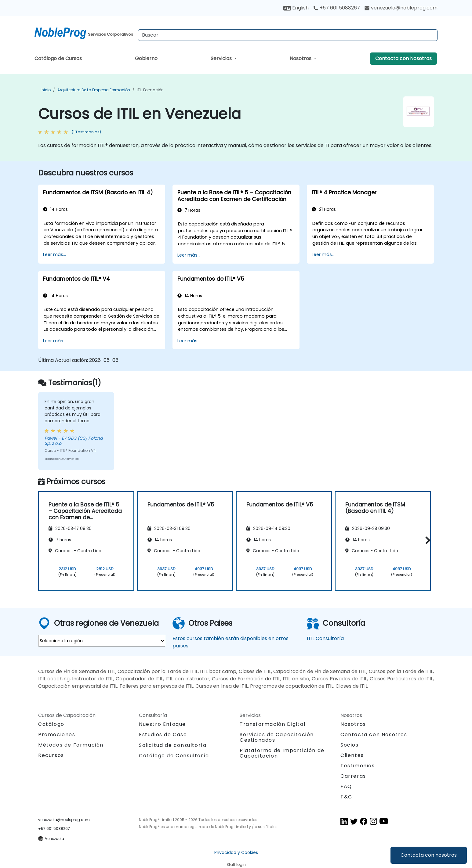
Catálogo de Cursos (58, 58)
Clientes (352, 755)
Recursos (51, 755)
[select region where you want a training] (102, 641)
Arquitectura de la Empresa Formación (94, 90)
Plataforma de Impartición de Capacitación (282, 753)
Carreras (353, 776)
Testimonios (358, 766)
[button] (426, 540)
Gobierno (146, 58)
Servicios (222, 58)
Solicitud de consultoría (173, 745)
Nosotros (301, 58)
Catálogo (51, 724)
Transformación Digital (272, 724)
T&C (346, 797)
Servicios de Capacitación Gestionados (277, 737)
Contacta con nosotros (429, 855)
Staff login (236, 864)
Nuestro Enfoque (162, 724)
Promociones (57, 735)
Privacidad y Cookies (236, 852)
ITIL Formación (150, 90)
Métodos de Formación (71, 745)
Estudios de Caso (163, 735)
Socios (350, 745)
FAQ (346, 786)
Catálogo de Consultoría (174, 756)
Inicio (46, 90)
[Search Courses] (288, 35)
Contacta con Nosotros (403, 58)
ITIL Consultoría (325, 638)
